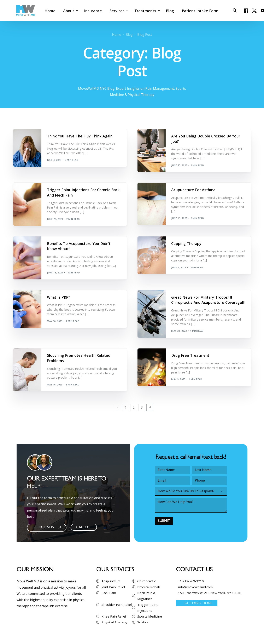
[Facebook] (246, 10)
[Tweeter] (254, 10)
